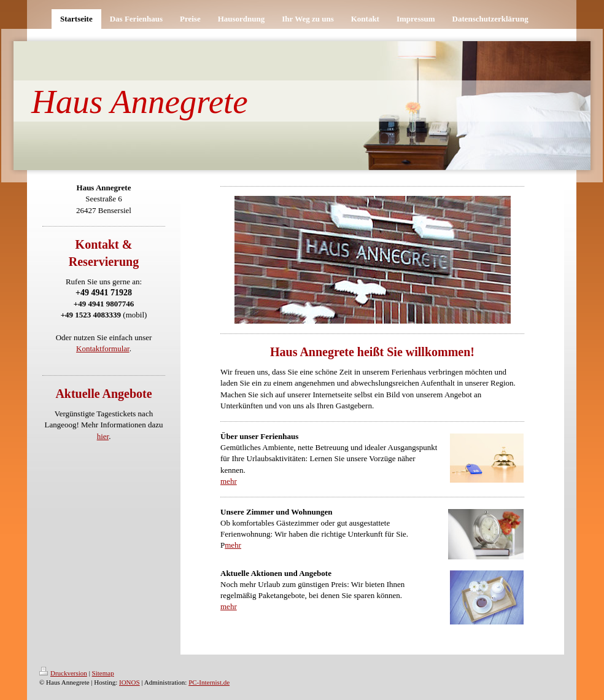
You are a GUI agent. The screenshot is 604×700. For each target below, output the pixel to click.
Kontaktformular (103, 348)
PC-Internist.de (209, 682)
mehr (229, 481)
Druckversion (63, 673)
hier (103, 436)
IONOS (130, 682)
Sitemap (103, 673)
